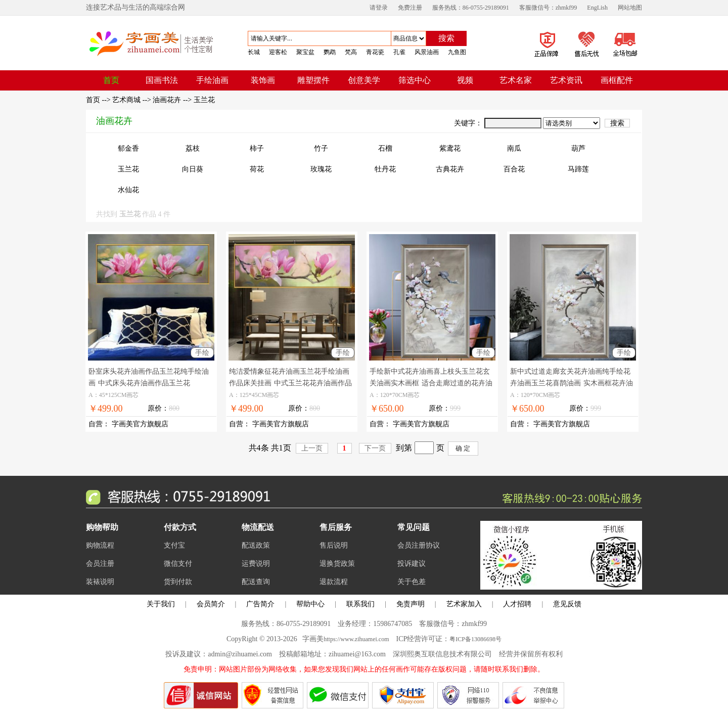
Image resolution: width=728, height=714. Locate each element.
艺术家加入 (464, 604)
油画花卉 (167, 100)
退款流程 (334, 582)
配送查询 (256, 582)
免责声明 (411, 604)
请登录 (379, 8)
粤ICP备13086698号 (475, 639)
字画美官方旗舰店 (140, 424)
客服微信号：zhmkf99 (548, 8)
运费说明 (256, 564)
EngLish (597, 8)
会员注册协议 (419, 545)
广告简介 (260, 604)
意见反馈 (567, 604)
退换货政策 (337, 564)
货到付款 (178, 582)
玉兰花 (204, 100)
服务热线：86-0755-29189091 (471, 8)
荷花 (257, 169)
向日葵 (193, 169)
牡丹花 (385, 169)
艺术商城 (126, 100)
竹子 (321, 148)
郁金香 (128, 148)
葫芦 (578, 148)
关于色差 (412, 582)
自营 (96, 424)
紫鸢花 (450, 148)
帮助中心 (310, 604)
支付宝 (174, 545)
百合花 (514, 169)
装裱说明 (100, 582)
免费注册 (410, 8)
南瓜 (514, 148)
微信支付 (178, 564)
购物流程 (100, 545)
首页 (94, 100)
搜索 (446, 38)
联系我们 (360, 604)
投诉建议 (412, 564)
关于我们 (161, 604)
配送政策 (256, 545)
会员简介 (211, 604)
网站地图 (630, 8)
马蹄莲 (578, 169)
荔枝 (193, 148)
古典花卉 (450, 169)
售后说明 (334, 545)
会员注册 (100, 564)
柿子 (257, 148)
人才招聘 (517, 604)
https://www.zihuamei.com (356, 639)
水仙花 (128, 190)
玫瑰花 (321, 169)
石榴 (385, 148)
